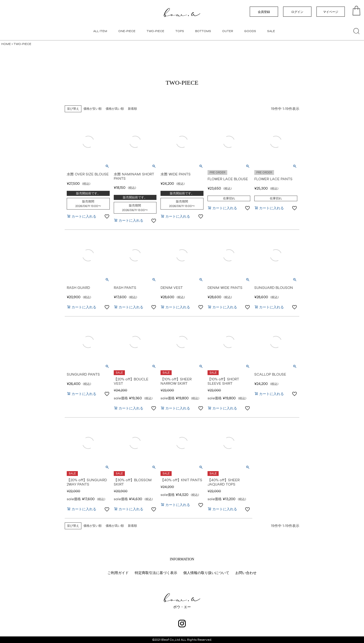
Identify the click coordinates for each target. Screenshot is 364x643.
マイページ (331, 12)
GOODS (250, 31)
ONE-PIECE (127, 31)
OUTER (228, 31)
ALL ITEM (100, 31)
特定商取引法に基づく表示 (156, 573)
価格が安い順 (93, 109)
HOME (6, 44)
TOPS (180, 31)
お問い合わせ (246, 573)
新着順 (132, 109)
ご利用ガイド (118, 573)
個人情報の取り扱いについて (206, 573)
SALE (271, 31)
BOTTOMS (203, 31)
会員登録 (264, 12)
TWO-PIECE (155, 31)
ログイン (297, 12)
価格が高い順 (115, 109)
